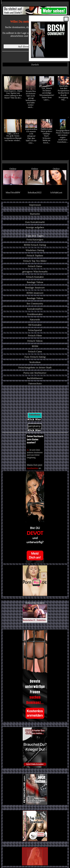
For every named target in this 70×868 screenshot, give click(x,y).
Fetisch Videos (35, 341)
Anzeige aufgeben (35, 227)
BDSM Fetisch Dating (35, 245)
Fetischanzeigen (35, 240)
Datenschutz (35, 383)
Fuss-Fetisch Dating (35, 357)
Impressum (35, 205)
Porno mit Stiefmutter (35, 373)
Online (13, 176)
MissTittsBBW (13, 192)
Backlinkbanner (35, 378)
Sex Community (35, 303)
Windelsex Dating (35, 250)
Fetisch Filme (35, 335)
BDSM (35, 346)
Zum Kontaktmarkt (35, 222)
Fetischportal (35, 330)
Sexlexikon (35, 362)
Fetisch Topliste (35, 255)
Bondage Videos (35, 282)
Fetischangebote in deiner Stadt (35, 367)
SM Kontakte (35, 325)
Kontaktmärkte (35, 309)
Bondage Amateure (35, 287)
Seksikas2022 (35, 192)
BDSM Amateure (35, 293)
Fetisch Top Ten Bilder (35, 261)
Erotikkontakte (35, 314)
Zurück (35, 65)
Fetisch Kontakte (35, 277)
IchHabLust (56, 192)
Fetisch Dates (35, 266)
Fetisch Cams (35, 351)
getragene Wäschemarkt (35, 271)
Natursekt (35, 319)
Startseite (35, 214)
